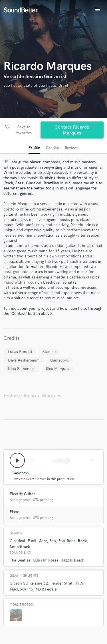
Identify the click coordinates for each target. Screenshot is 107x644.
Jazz (43, 541)
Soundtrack (20, 547)
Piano (15, 512)
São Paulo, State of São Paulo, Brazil (36, 85)
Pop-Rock (67, 541)
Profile (34, 148)
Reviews (72, 148)
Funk (32, 541)
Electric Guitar (22, 494)
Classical (17, 541)
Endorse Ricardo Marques (32, 396)
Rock (82, 541)
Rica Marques (57, 369)
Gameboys (59, 360)
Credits (52, 148)
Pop (53, 541)
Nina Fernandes (22, 369)
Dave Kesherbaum (24, 360)
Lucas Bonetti (20, 352)
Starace (49, 352)
